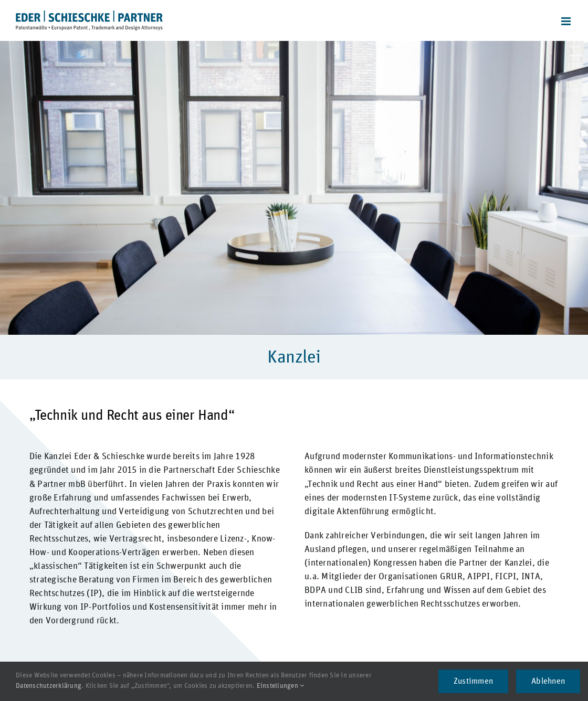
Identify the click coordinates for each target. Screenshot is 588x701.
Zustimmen (473, 681)
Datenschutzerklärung (49, 686)
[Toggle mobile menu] (567, 21)
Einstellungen (281, 686)
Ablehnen (548, 681)
